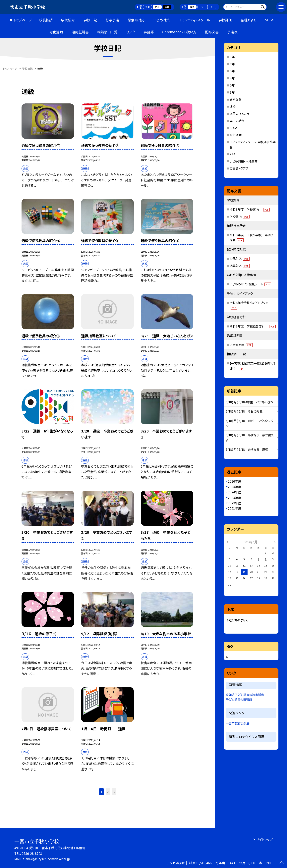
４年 (232, 78)
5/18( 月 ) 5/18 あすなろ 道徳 (247, 449)
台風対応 (240, 258)
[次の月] (275, 542)
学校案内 (240, 216)
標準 (192, 7)
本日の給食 (237, 121)
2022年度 (235, 503)
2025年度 (235, 487)
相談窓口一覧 (107, 32)
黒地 (167, 7)
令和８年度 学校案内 (250, 209)
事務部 (149, 32)
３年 (232, 71)
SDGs (269, 20)
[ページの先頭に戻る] (282, 863)
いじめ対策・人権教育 (244, 161)
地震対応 (240, 266)
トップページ (23, 20)
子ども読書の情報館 (239, 699)
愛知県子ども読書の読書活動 (245, 695)
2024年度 (235, 492)
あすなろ (235, 99)
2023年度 (235, 498)
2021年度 (235, 508)
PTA (232, 154)
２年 (232, 64)
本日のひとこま (239, 114)
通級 (233, 107)
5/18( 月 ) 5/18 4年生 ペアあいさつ (249, 402)
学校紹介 (68, 20)
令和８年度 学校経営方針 (253, 326)
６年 (232, 92)
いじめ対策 (161, 20)
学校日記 (90, 20)
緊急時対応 (136, 20)
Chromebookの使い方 (179, 32)
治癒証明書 (80, 32)
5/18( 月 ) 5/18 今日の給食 (244, 411)
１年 (232, 57)
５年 (232, 85)
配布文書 (212, 32)
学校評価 (225, 20)
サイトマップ (264, 839)
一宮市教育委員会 (238, 723)
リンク (131, 32)
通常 (147, 7)
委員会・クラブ (239, 168)
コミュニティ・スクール (194, 20)
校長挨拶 (46, 20)
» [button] (114, 792)
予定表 (232, 32)
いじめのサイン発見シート (250, 284)
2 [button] (108, 792)
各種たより (249, 20)
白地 (157, 7)
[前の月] (227, 542)
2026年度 (235, 481)
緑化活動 (56, 32)
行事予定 (112, 20)
